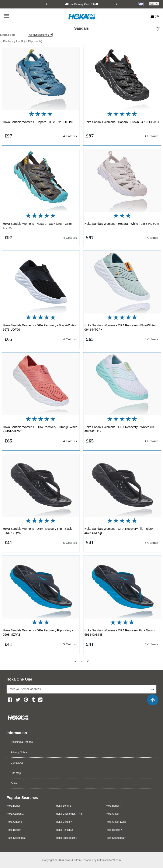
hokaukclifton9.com (109, 860)
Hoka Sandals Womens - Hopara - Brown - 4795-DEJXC (122, 122)
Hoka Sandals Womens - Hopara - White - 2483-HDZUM (122, 224)
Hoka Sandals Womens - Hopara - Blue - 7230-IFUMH (39, 122)
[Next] (117, 4)
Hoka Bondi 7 (113, 806)
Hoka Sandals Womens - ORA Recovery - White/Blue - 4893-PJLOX (121, 429)
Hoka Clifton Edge (116, 822)
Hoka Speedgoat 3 (67, 838)
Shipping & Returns (22, 742)
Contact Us (17, 763)
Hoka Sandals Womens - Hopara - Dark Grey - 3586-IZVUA (38, 226)
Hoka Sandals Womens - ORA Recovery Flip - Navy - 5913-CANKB (119, 632)
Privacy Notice (19, 752)
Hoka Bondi (13, 806)
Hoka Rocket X (114, 830)
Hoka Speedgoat (16, 838)
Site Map (16, 773)
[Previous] (46, 4)
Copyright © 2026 (53, 860)
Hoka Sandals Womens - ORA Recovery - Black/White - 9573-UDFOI (40, 327)
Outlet (14, 783)
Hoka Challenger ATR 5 (69, 814)
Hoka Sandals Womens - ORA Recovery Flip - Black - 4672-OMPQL (120, 531)
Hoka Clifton (112, 814)
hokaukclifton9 (73, 860)
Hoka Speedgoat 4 (116, 838)
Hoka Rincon (14, 830)
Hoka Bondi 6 (64, 806)
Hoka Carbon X (15, 814)
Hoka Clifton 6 (15, 822)
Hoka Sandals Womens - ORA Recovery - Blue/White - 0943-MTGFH (121, 327)
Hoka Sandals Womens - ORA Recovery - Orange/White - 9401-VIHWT (40, 429)
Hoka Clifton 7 (64, 822)
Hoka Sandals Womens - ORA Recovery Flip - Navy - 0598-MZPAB (38, 632)
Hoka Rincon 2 (64, 830)
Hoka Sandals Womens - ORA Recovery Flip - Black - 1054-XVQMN (38, 531)
